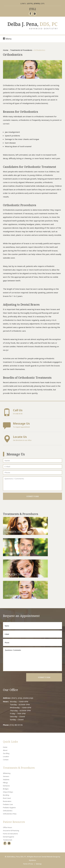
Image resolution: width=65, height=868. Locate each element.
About (5, 750)
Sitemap (39, 864)
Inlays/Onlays (8, 792)
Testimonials (8, 840)
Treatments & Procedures (21, 50)
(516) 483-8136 (16, 725)
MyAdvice (32, 860)
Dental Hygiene (9, 837)
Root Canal (7, 798)
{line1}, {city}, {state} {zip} (22, 698)
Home (6, 50)
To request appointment (32, 426)
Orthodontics (8, 811)
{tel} (32, 9)
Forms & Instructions (10, 834)
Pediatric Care (8, 804)
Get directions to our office (32, 439)
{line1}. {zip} (32, 4)
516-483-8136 (32, 412)
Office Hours (8, 827)
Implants (6, 779)
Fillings (5, 783)
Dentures (6, 786)
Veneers (6, 776)
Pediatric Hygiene (9, 808)
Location (6, 756)
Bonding (6, 795)
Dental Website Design (50, 857)
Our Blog (6, 753)
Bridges (6, 789)
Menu (7, 39)
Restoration (7, 801)
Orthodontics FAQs (10, 814)
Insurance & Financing (11, 831)
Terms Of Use (28, 864)
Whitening (7, 773)
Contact (6, 760)
